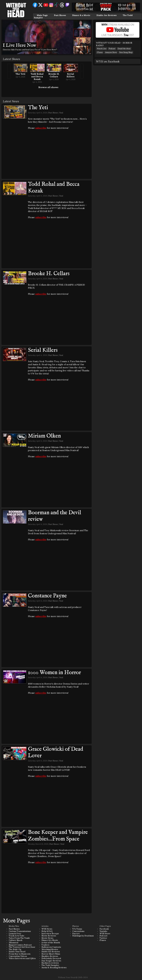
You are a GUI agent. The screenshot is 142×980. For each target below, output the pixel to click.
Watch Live (102, 49)
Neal (61, 113)
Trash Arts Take (17, 936)
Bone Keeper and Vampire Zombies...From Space (58, 836)
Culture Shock (15, 940)
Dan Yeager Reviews (51, 961)
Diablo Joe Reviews (106, 15)
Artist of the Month (51, 943)
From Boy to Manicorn (20, 954)
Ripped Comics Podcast (20, 945)
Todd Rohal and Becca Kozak (37, 77)
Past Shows (60, 15)
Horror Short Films (51, 954)
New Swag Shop (126, 52)
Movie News (47, 938)
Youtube (103, 931)
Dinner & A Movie (50, 940)
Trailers (45, 945)
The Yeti (20, 74)
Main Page (42, 15)
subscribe (41, 128)
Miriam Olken (44, 436)
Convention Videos (18, 956)
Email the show (124, 49)
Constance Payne (47, 596)
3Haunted (14, 943)
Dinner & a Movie (81, 15)
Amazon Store (111, 52)
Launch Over (15, 934)
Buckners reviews (50, 963)
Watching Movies (50, 949)
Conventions (78, 931)
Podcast (112, 49)
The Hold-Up (15, 949)
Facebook (104, 929)
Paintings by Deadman (83, 936)
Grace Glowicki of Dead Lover (56, 753)
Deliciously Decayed (51, 958)
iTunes (100, 52)
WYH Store (105, 934)
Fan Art (76, 934)
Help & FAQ (47, 931)
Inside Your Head (17, 952)
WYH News (47, 929)
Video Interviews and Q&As (22, 958)
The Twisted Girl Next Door (22, 947)
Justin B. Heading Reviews (54, 968)
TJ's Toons (77, 929)
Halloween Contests (51, 947)
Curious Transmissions (20, 931)
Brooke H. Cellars (54, 75)
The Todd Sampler (50, 965)
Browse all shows (48, 87)
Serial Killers (71, 75)
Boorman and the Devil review (54, 516)
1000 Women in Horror (54, 673)
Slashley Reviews (50, 956)
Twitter (103, 938)
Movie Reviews (49, 936)
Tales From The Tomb (19, 938)
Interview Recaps (50, 934)
